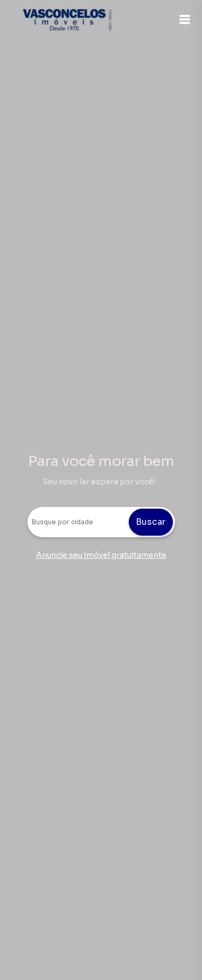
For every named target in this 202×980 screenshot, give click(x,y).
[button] (185, 19)
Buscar (151, 522)
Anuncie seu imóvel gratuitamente (101, 555)
